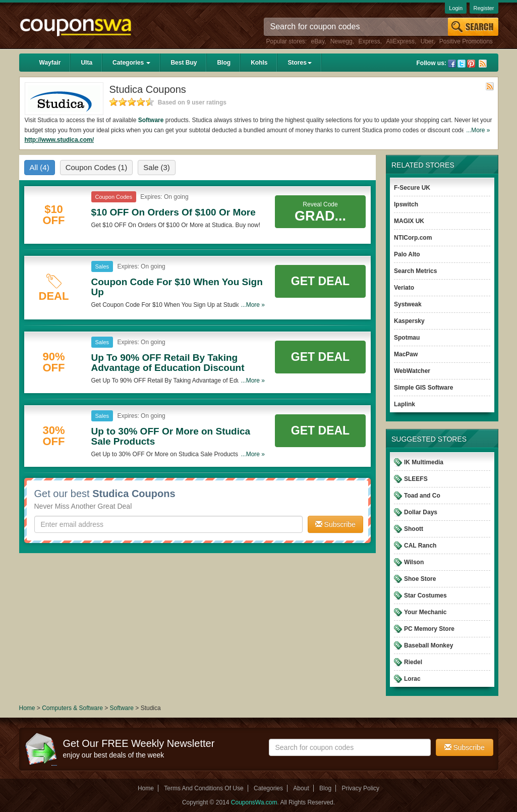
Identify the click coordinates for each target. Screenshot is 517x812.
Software (151, 120)
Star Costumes (425, 596)
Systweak (408, 304)
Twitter (462, 64)
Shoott (414, 529)
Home (27, 708)
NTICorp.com (413, 238)
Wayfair (50, 63)
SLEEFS (416, 479)
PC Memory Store (429, 629)
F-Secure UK (412, 188)
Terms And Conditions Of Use (204, 788)
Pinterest (471, 64)
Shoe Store (420, 579)
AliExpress (400, 41)
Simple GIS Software (423, 388)
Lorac (412, 679)
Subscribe (335, 524)
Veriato (404, 288)
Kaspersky (409, 321)
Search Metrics (415, 271)
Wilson (414, 562)
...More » (478, 130)
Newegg (341, 41)
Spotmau (407, 338)
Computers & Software (73, 708)
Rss (483, 64)
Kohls (259, 63)
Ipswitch (406, 204)
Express (369, 41)
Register (484, 8)
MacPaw (406, 354)
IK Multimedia (424, 462)
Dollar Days (421, 512)
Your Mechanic (425, 612)
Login (456, 8)
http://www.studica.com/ (60, 140)
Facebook (452, 64)
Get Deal (320, 281)
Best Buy (184, 63)
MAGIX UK (409, 221)
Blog (224, 63)
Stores (299, 63)
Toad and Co (422, 496)
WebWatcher (412, 371)
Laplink (405, 404)
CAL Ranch (420, 546)
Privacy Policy (360, 788)
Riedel (413, 662)
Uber (427, 41)
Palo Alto (407, 254)
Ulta (87, 63)
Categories (131, 63)
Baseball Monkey (428, 645)
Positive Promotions (466, 41)
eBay (318, 41)
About (301, 788)
